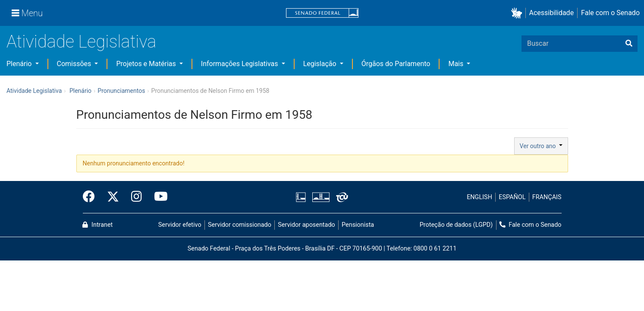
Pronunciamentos (121, 91)
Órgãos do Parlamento (396, 64)
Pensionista (358, 225)
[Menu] (27, 13)
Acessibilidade (552, 13)
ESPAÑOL (512, 197)
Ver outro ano (541, 146)
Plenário (20, 64)
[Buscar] (629, 44)
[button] (518, 13)
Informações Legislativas (240, 64)
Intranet (97, 225)
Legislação (321, 64)
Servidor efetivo (180, 225)
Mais (457, 64)
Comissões (75, 64)
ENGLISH (479, 197)
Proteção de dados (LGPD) (456, 225)
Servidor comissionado (240, 225)
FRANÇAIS (547, 197)
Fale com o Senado (610, 13)
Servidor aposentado (306, 225)
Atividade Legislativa (81, 42)
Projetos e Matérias (147, 64)
